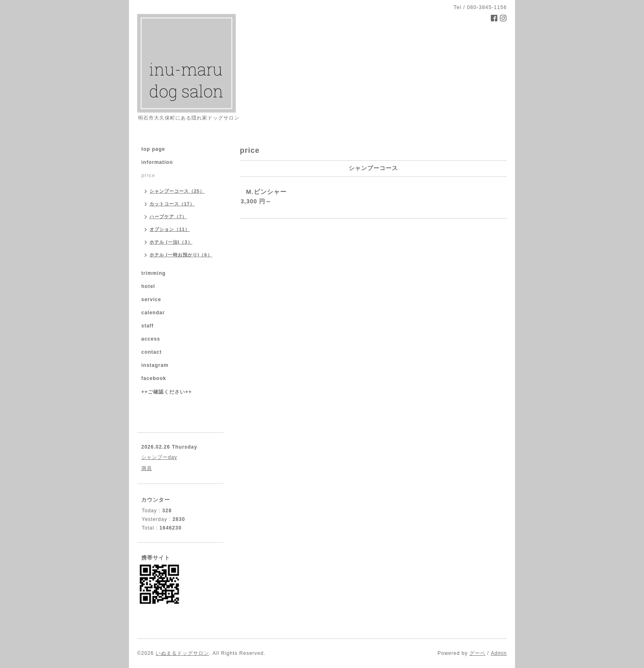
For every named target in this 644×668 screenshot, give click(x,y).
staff (147, 326)
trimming (153, 273)
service (151, 299)
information (157, 162)
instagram (155, 365)
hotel (148, 286)
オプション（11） (170, 229)
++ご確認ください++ (167, 392)
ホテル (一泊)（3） (171, 242)
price (148, 175)
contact (152, 352)
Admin (499, 653)
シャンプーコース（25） (177, 191)
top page (153, 149)
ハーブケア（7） (168, 217)
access (151, 339)
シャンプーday (159, 457)
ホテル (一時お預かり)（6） (181, 255)
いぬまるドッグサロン (182, 653)
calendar (153, 313)
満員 (147, 468)
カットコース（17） (172, 204)
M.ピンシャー (266, 192)
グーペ (477, 653)
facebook (154, 378)
